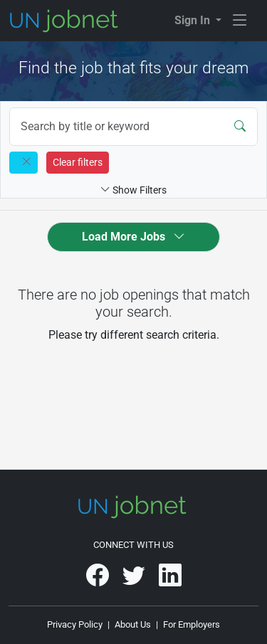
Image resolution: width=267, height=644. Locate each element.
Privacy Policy (75, 624)
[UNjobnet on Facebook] (99, 580)
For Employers (192, 624)
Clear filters (78, 162)
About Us (133, 624)
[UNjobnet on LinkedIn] (170, 580)
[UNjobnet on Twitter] (135, 580)
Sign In (194, 20)
